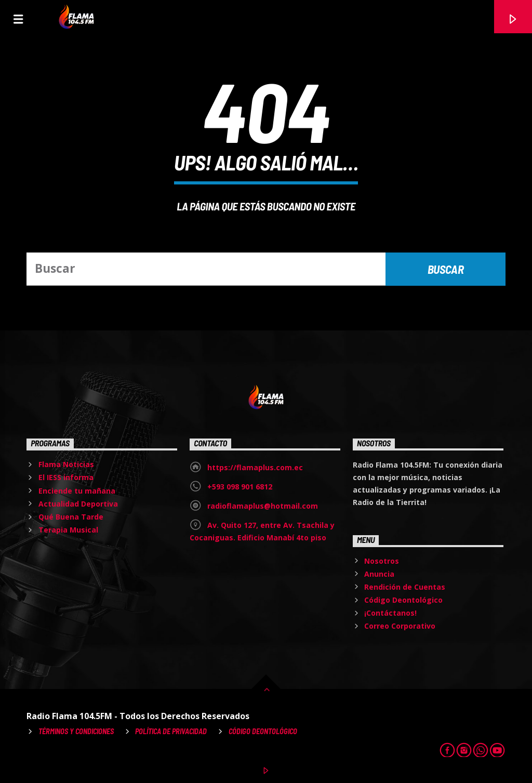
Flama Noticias (66, 464)
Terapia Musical (68, 530)
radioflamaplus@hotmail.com (263, 506)
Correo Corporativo (400, 626)
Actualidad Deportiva (78, 504)
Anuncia (379, 574)
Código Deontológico (403, 600)
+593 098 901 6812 (240, 487)
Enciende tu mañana (77, 491)
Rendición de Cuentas (405, 587)
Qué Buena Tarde (71, 517)
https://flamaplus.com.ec (255, 467)
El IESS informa (66, 477)
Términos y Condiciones (76, 731)
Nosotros (382, 561)
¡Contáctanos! (390, 613)
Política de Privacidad (171, 731)
